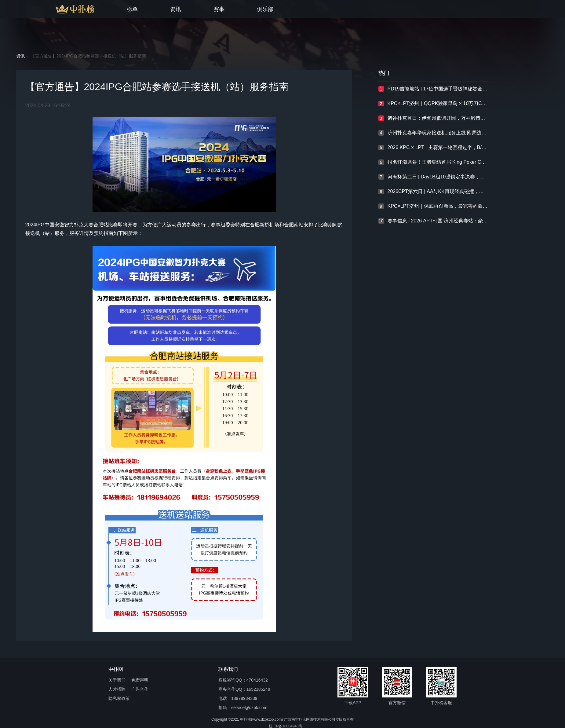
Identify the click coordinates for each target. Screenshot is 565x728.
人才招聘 (117, 689)
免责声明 (140, 680)
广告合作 (140, 689)
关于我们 (117, 680)
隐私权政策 (119, 699)
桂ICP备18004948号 (285, 726)
